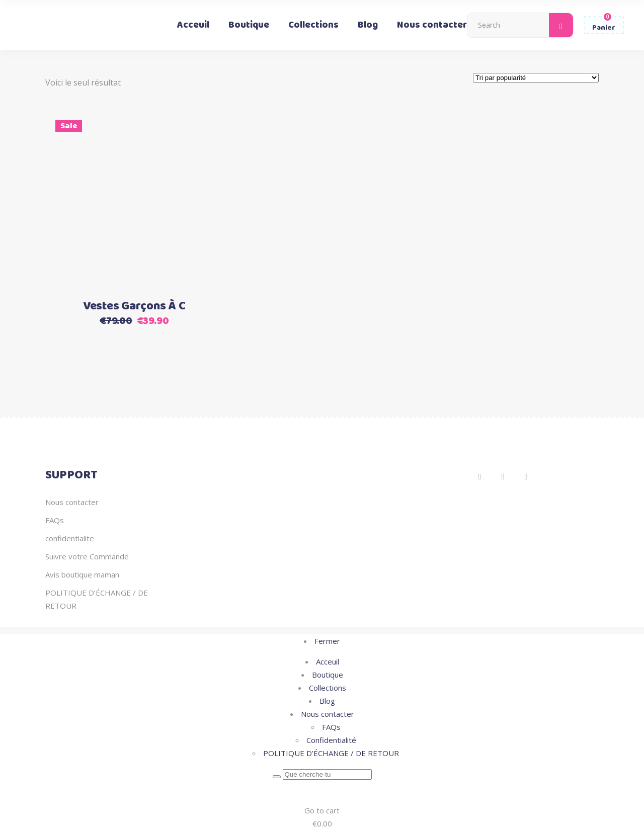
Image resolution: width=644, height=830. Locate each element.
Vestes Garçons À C (134, 306)
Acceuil (328, 661)
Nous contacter (72, 502)
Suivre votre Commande (87, 556)
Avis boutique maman (82, 574)
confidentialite (70, 538)
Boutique (328, 675)
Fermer (327, 641)
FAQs (55, 520)
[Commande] (536, 78)
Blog (327, 701)
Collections (328, 688)
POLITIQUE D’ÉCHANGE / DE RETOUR (331, 753)
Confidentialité (331, 740)
